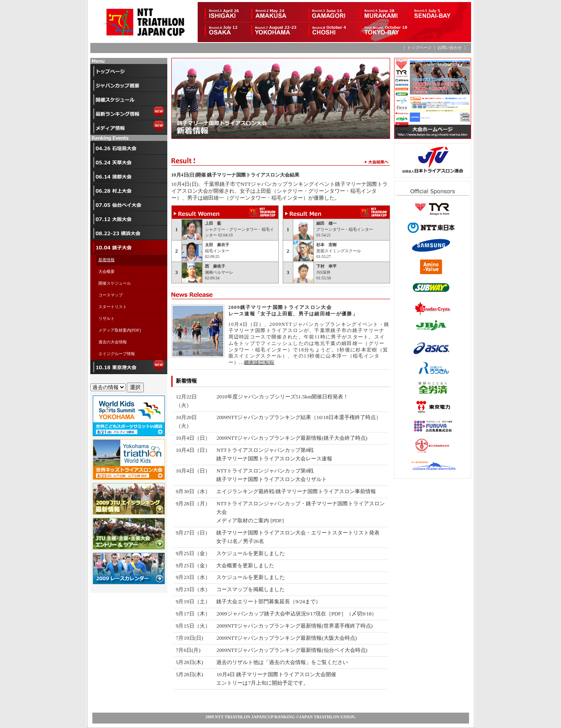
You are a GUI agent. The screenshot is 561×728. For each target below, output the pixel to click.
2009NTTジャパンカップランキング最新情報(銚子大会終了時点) (292, 438)
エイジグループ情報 (117, 354)
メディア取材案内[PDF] (122, 330)
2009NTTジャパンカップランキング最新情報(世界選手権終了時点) (294, 626)
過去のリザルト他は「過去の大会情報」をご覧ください (282, 662)
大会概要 (107, 271)
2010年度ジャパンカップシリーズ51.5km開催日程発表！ (282, 397)
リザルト (107, 318)
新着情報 (107, 260)
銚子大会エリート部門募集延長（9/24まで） (268, 601)
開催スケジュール (115, 283)
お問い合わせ (450, 48)
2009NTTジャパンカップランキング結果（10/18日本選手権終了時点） (299, 417)
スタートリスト (113, 307)
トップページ (419, 48)
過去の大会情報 (113, 342)
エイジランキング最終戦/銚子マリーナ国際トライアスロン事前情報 (296, 491)
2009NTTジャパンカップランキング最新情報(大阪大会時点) (286, 638)
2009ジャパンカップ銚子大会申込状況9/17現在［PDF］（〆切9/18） (296, 614)
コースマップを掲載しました (251, 589)
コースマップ (111, 295)
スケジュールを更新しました (251, 553)
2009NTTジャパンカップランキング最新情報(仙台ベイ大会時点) (292, 650)
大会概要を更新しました (245, 565)
